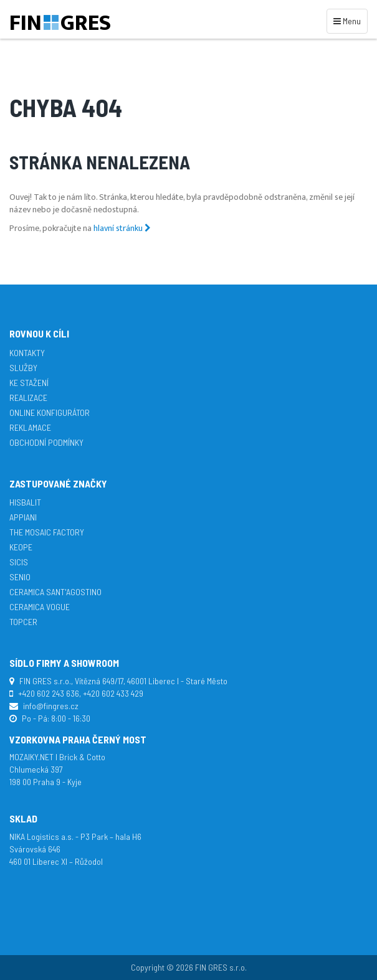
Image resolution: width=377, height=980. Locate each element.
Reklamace (30, 427)
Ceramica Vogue (40, 607)
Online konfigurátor (50, 412)
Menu (349, 20)
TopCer (23, 622)
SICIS (19, 562)
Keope (21, 547)
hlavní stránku (122, 228)
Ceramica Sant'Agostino (55, 592)
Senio (20, 577)
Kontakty (27, 353)
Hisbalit (25, 502)
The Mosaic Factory (47, 532)
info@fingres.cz (51, 706)
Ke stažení (29, 383)
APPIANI (23, 517)
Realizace (28, 398)
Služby (23, 368)
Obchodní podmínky (46, 442)
